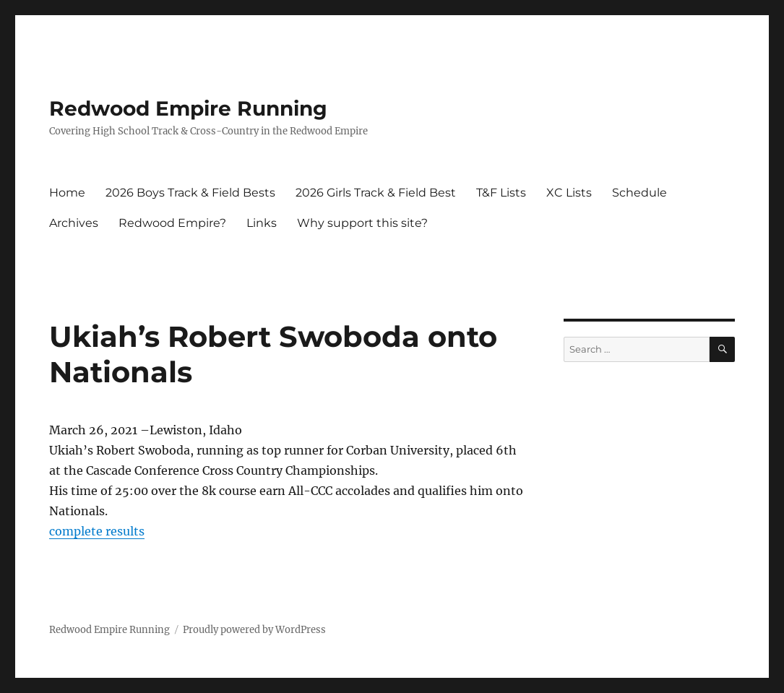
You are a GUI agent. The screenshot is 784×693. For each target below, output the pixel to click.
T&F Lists (501, 193)
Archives (74, 223)
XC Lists (569, 193)
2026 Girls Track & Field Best (376, 193)
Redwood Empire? (172, 223)
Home (67, 193)
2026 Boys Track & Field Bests (190, 193)
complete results (97, 531)
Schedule (639, 193)
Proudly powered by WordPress (254, 630)
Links (262, 223)
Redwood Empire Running (188, 108)
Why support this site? (362, 223)
